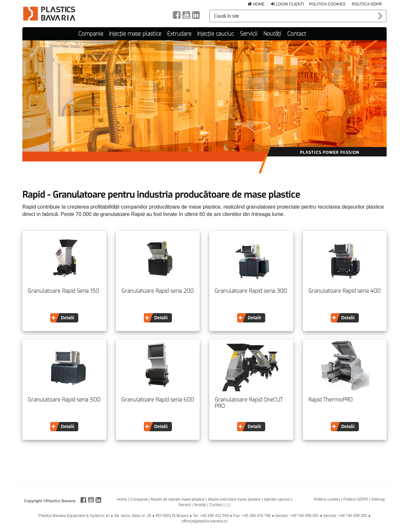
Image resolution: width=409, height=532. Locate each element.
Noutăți (272, 34)
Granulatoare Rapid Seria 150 (63, 291)
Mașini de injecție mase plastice (178, 499)
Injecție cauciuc (216, 34)
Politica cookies (327, 4)
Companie (91, 34)
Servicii (249, 34)
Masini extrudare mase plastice (234, 499)
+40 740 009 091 (304, 516)
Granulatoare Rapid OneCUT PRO (249, 403)
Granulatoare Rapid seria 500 (64, 400)
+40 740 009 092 (352, 516)
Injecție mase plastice (135, 34)
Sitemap (378, 499)
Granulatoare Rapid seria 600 (158, 400)
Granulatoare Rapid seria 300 (251, 291)
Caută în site (381, 16)
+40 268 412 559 (214, 516)
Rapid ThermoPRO (330, 400)
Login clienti (288, 4)
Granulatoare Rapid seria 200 (158, 291)
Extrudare (179, 34)
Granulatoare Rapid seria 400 (344, 291)
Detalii (67, 318)
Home (256, 4)
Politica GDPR (367, 4)
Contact (297, 34)
